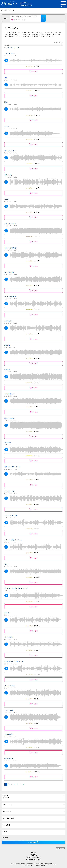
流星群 (7, 199)
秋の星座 (7, 345)
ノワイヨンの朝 (9, 491)
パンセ (7, 564)
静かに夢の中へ (9, 759)
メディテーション (10, 224)
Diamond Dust (9, 418)
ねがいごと (8, 321)
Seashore (8, 442)
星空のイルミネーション (12, 467)
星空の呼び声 (9, 734)
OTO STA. (4, 10)
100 (18, 48)
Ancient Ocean (9, 394)
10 (9, 48)
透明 (6, 102)
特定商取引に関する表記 (34, 857)
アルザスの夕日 (9, 686)
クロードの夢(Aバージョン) (13, 540)
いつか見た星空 (9, 272)
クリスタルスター (10, 151)
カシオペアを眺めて (11, 248)
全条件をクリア (61, 849)
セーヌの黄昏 (9, 637)
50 (15, 48)
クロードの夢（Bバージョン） (14, 661)
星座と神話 (8, 175)
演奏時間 (5, 838)
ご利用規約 (34, 855)
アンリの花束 (9, 710)
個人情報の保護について (34, 859)
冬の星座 (7, 370)
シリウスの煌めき (10, 297)
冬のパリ (7, 613)
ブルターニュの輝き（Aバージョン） (16, 588)
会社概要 (34, 853)
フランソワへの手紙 (11, 515)
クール (7, 126)
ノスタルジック (9, 53)
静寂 (6, 78)
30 (12, 48)
